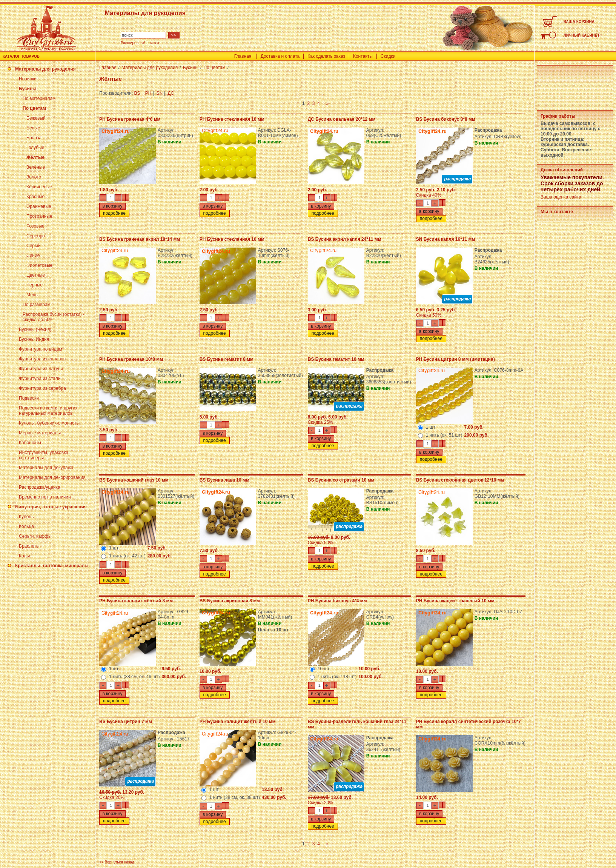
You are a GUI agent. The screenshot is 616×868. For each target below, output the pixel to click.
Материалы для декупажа (46, 468)
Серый (33, 246)
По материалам (39, 98)
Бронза (34, 138)
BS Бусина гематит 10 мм (336, 359)
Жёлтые (35, 157)
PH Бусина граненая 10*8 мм (131, 359)
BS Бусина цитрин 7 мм (126, 722)
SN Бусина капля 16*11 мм (446, 239)
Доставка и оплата (280, 56)
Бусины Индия (34, 339)
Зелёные (36, 167)
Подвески (29, 398)
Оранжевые (39, 206)
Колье (25, 556)
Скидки (388, 56)
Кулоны (27, 517)
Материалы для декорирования (52, 477)
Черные (35, 285)
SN (160, 93)
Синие (33, 255)
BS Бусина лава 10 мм (224, 480)
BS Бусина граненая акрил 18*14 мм (140, 239)
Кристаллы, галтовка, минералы (52, 566)
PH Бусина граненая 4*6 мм (130, 119)
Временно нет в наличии (45, 497)
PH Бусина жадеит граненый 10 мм (455, 601)
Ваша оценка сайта (561, 197)
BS (137, 93)
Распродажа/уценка (40, 487)
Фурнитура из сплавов (42, 359)
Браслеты (29, 546)
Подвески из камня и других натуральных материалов (48, 411)
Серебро (36, 236)
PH (148, 93)
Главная (243, 56)
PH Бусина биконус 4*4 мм (337, 601)
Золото (34, 177)
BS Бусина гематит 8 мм (227, 359)
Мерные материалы (40, 433)
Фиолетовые (39, 265)
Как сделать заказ (326, 56)
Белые (33, 128)
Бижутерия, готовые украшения (51, 507)
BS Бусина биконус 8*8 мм (446, 119)
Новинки (28, 79)
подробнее (114, 213)
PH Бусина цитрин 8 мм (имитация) (455, 359)
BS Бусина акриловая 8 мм (230, 601)
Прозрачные (39, 216)
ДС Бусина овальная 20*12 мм (342, 119)
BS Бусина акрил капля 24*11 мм (345, 239)
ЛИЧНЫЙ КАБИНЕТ (582, 35)
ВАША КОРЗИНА (579, 22)
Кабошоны (30, 443)
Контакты (363, 56)
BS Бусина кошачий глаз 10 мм (134, 480)
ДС (171, 93)
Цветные (36, 275)
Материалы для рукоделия (45, 69)
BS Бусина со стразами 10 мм (341, 480)
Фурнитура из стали (40, 379)
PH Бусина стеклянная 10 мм (232, 119)
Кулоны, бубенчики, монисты (49, 423)
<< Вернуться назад (117, 862)
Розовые (35, 226)
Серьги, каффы (35, 536)
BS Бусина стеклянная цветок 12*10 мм (460, 480)
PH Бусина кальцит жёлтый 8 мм (136, 601)
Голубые (35, 148)
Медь (32, 295)
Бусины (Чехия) (35, 329)
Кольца (26, 526)
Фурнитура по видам (41, 349)
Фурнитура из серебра (42, 388)
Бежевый (36, 118)
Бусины (28, 89)
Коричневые (39, 187)
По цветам (34, 108)
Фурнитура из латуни (41, 369)
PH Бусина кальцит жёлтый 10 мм (238, 722)
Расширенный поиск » (140, 43)
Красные (35, 197)
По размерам (37, 305)
